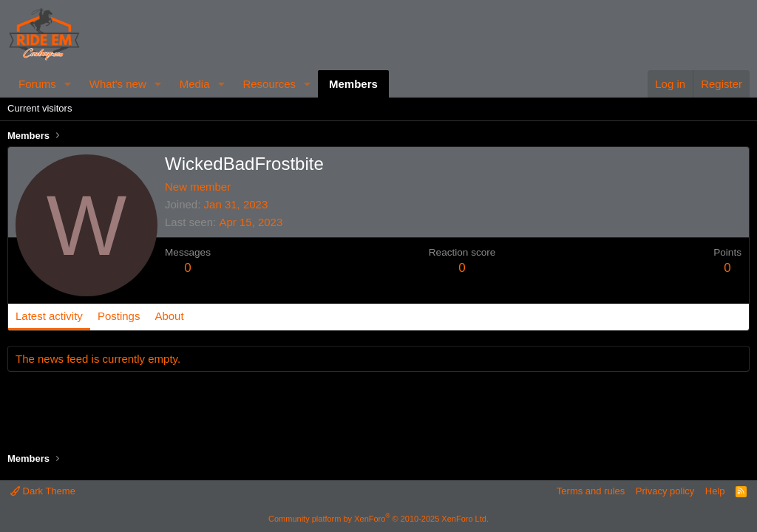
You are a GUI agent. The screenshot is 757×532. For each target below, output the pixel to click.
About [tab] (169, 316)
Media (195, 84)
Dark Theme (43, 491)
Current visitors (40, 108)
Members (353, 84)
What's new (118, 84)
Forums (37, 84)
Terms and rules (591, 491)
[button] (68, 84)
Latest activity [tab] (49, 316)
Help (715, 491)
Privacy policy (665, 491)
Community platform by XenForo (378, 519)
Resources (269, 84)
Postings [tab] (119, 316)
